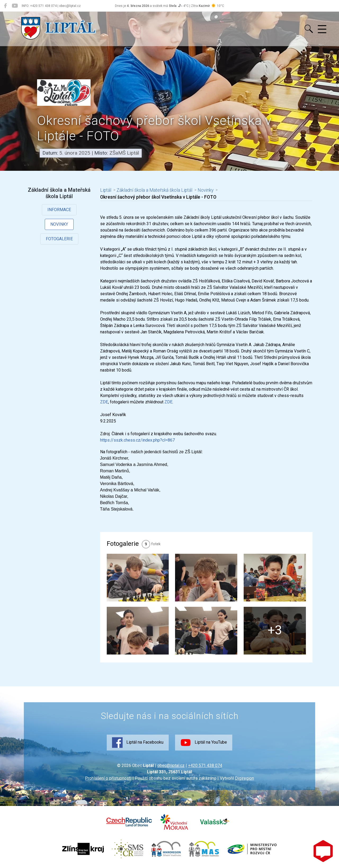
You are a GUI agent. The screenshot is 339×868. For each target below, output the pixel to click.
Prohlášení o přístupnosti (108, 778)
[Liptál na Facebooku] (5, 6)
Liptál (106, 190)
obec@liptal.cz (171, 766)
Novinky (59, 224)
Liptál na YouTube (204, 743)
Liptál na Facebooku (138, 743)
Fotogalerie (59, 239)
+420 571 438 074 (205, 766)
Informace (59, 210)
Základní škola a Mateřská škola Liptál (154, 190)
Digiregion (244, 778)
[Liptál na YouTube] (15, 6)
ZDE (104, 402)
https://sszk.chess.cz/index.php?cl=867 (137, 440)
